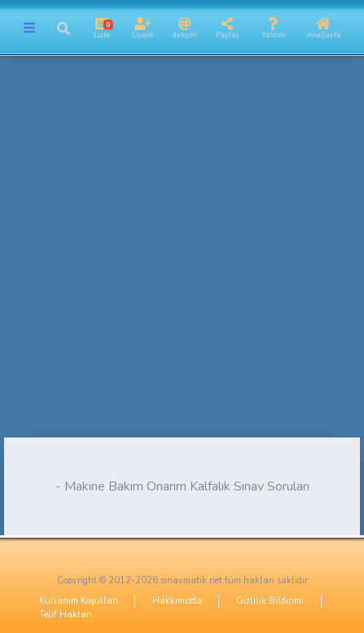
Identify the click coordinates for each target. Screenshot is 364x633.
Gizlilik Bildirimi (270, 601)
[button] (63, 29)
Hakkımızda (177, 601)
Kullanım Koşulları (79, 601)
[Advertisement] (182, 255)
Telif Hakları (66, 615)
